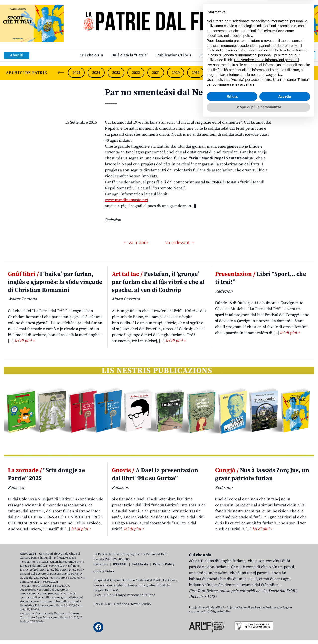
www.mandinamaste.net (126, 200)
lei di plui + (25, 341)
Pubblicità (140, 564)
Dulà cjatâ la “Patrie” (130, 55)
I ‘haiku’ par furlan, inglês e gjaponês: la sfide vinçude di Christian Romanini (55, 282)
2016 (255, 73)
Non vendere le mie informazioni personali (266, 583)
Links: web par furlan (219, 55)
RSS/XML (120, 564)
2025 (76, 73)
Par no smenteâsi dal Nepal (160, 92)
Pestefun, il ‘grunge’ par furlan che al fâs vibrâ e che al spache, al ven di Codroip (158, 282)
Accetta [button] (285, 620)
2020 (176, 73)
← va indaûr (136, 242)
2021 (156, 73)
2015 (275, 73)
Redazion (101, 564)
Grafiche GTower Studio (132, 604)
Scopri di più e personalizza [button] (258, 630)
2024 (96, 73)
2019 (196, 73)
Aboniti (17, 55)
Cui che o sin (91, 55)
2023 (116, 73)
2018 (215, 73)
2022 (136, 73)
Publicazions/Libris (174, 55)
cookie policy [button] (242, 559)
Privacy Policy (164, 564)
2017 (235, 73)
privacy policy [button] (272, 598)
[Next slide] (310, 73)
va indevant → (180, 242)
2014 (295, 73)
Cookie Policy (104, 571)
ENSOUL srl (102, 604)
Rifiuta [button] (232, 620)
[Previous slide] (61, 73)
